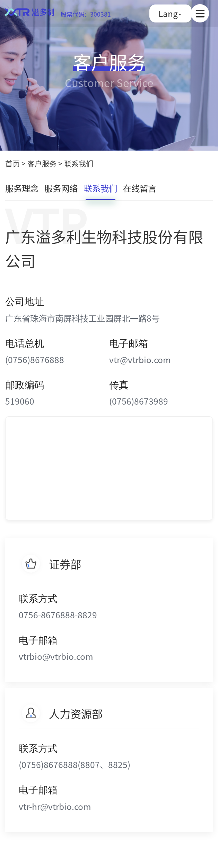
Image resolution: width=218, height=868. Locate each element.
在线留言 (140, 188)
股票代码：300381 (86, 14)
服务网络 (61, 188)
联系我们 (79, 163)
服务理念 (22, 188)
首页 (12, 163)
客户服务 (42, 163)
